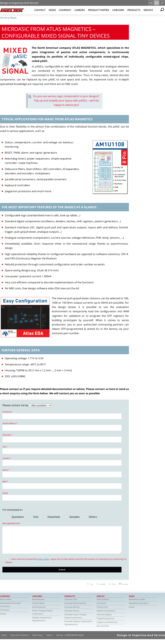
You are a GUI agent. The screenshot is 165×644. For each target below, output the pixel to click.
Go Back (102, 589)
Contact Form (102, 612)
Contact (40, 10)
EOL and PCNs (103, 631)
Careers (80, 10)
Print (114, 589)
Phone (5, 493)
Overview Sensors (72, 615)
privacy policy (43, 564)
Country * (7, 458)
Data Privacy (38, 640)
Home (4, 18)
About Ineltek (6, 604)
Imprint (49, 640)
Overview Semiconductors (75, 608)
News (52, 10)
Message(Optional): (11, 523)
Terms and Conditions (19, 640)
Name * (6, 470)
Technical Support (104, 619)
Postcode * (7, 435)
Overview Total (71, 604)
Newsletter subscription (139, 608)
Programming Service (105, 623)
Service (148, 10)
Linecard (118, 10)
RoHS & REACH (103, 604)
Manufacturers (38, 604)
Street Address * (10, 423)
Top (92, 589)
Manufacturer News (137, 604)
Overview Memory (72, 612)
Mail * (5, 482)
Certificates (5, 615)
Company (65, 10)
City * (5, 447)
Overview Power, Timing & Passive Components (75, 621)
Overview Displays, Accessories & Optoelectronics (78, 628)
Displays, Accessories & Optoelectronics (42, 624)
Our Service (101, 608)
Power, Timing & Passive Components (42, 617)
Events (132, 612)
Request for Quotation (106, 615)
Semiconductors (39, 612)
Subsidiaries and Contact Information (10, 609)
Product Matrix (99, 10)
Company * (7, 412)
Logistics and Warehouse (107, 627)
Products (134, 10)
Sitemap (60, 640)
